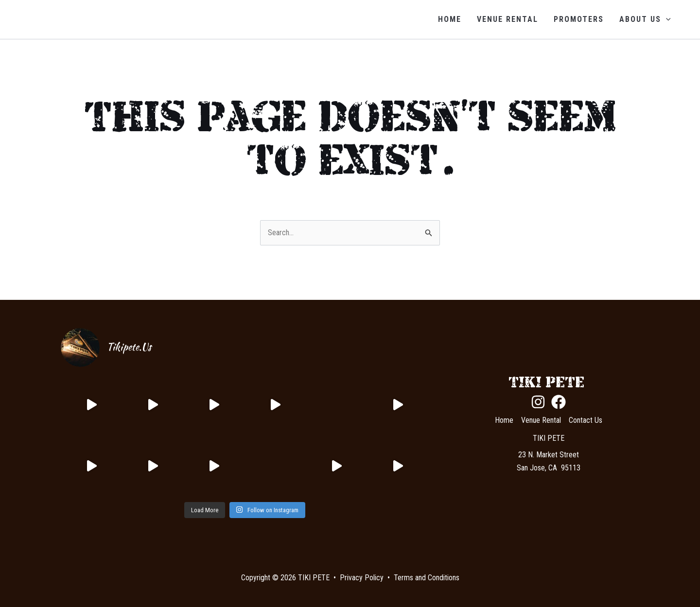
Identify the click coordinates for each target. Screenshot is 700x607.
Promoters (579, 19)
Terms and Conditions (427, 578)
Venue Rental (507, 19)
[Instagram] (538, 402)
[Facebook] (559, 402)
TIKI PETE (67, 19)
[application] (666, 19)
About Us (645, 19)
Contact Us (586, 420)
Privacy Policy (362, 578)
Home (450, 19)
